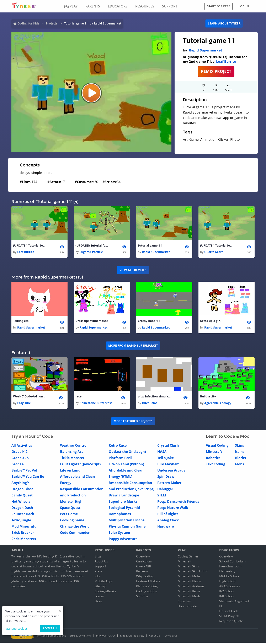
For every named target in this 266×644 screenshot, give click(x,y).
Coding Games (188, 557)
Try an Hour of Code (32, 437)
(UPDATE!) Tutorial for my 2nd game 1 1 (92, 246)
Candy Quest (22, 496)
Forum (99, 597)
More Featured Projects (133, 422)
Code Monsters (24, 540)
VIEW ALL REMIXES (133, 270)
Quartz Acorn (214, 252)
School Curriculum (232, 562)
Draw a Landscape (124, 496)
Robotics (213, 459)
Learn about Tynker (224, 23)
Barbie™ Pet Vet (24, 471)
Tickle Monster (72, 459)
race (78, 397)
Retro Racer (118, 446)
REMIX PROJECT (216, 71)
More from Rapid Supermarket (133, 346)
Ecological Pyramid (124, 509)
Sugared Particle (91, 252)
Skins (240, 446)
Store (98, 602)
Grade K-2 (19, 453)
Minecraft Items (189, 592)
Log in (244, 6)
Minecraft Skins (189, 567)
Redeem (142, 572)
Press (98, 572)
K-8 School (227, 597)
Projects (52, 23)
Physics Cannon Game (127, 527)
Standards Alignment (234, 602)
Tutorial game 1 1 (150, 246)
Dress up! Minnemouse (92, 321)
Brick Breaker (23, 534)
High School (228, 582)
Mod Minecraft (24, 527)
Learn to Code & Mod (228, 437)
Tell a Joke (166, 459)
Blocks (240, 459)
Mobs (240, 465)
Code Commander (75, 534)
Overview (143, 557)
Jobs (98, 577)
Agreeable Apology (218, 404)
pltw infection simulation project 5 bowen (154, 397)
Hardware (166, 527)
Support (100, 567)
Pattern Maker (169, 484)
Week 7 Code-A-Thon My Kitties (30, 397)
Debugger (165, 490)
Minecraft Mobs (189, 577)
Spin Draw (166, 478)
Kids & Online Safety (132, 637)
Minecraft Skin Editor (193, 572)
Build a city (208, 397)
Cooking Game (72, 521)
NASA (162, 453)
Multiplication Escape (127, 521)
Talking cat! (21, 321)
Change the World (75, 527)
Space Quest (70, 509)
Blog (98, 557)
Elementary (227, 572)
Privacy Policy (106, 637)
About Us (101, 562)
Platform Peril (120, 459)
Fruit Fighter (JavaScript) (80, 465)
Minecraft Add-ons (191, 587)
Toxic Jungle (21, 521)
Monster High (71, 502)
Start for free (219, 6)
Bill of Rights (168, 515)
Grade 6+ (19, 465)
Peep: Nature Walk (173, 509)
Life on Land (70, 471)
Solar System (119, 534)
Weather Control (74, 446)
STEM (162, 496)
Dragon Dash (22, 509)
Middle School (229, 577)
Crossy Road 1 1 (149, 321)
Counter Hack (23, 515)
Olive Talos (150, 404)
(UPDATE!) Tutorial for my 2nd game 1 (30, 246)
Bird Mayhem (168, 465)
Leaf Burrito (226, 62)
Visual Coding (217, 446)
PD (221, 607)
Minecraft (214, 453)
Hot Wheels (21, 502)
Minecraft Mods (189, 597)
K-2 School (227, 592)
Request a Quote (231, 622)
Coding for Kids (28, 23)
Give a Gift (144, 567)
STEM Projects (229, 617)
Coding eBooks (105, 592)
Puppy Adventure (123, 540)
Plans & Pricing (147, 587)
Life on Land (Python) (126, 465)
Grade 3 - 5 (20, 459)
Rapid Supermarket (205, 50)
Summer (142, 597)
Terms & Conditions (80, 637)
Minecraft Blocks (190, 582)
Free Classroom (230, 567)
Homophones (120, 515)
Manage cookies (17, 629)
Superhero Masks (123, 502)
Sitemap (100, 587)
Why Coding (145, 577)
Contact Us (171, 637)
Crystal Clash (168, 446)
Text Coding (216, 465)
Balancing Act (71, 453)
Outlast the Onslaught (127, 453)
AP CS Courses (230, 587)
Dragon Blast (22, 490)
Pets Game (69, 515)
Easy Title (24, 404)
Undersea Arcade (171, 471)
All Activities (22, 446)
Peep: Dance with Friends (178, 502)
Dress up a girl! (211, 321)
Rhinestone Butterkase (96, 404)
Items (240, 453)
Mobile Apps (104, 582)
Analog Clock (168, 521)
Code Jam (184, 602)
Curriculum (144, 562)
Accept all (50, 628)
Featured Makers (148, 582)
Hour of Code (187, 607)
